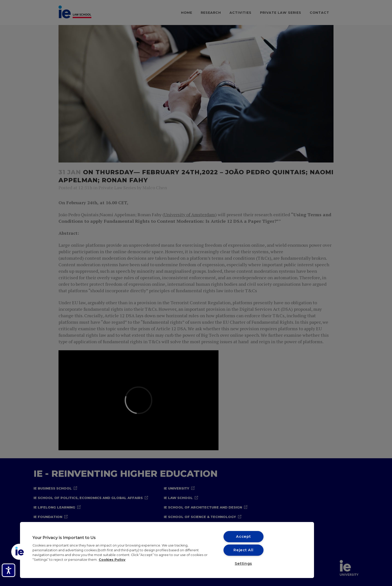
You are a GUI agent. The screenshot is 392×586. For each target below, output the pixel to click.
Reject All (243, 550)
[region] (167, 550)
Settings (243, 563)
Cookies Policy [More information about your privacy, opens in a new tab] (112, 560)
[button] (19, 552)
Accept (243, 536)
